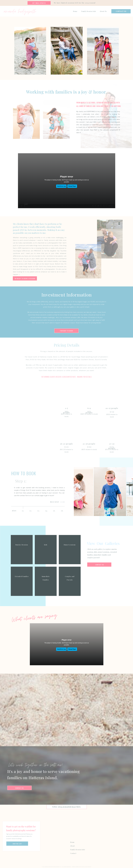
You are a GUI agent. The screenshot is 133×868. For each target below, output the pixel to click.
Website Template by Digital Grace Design (82, 867)
